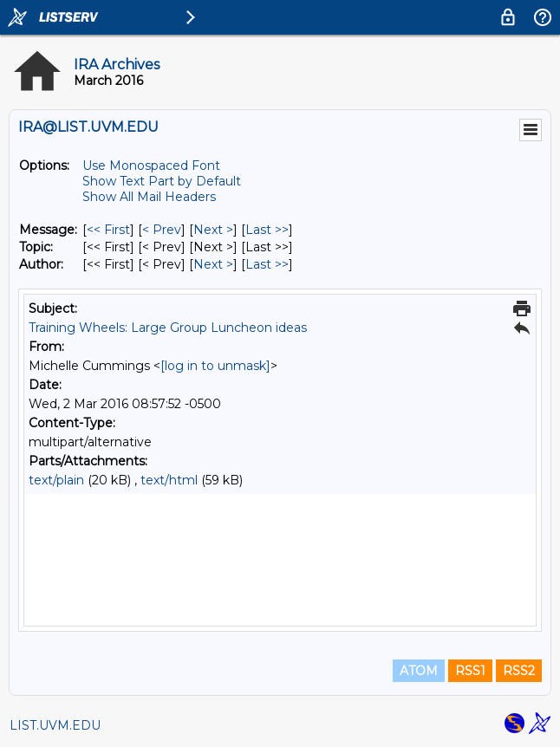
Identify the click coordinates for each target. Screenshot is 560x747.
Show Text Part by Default (162, 181)
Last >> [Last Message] (267, 230)
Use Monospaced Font (151, 166)
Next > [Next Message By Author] (213, 264)
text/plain (56, 480)
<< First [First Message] (108, 230)
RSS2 (519, 671)
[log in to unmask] (215, 366)
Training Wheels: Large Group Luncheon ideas (168, 328)
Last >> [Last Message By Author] (267, 264)
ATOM (419, 671)
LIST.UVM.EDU (55, 725)
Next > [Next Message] (213, 230)
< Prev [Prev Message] (162, 230)
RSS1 (470, 671)
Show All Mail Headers (149, 197)
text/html (169, 480)
